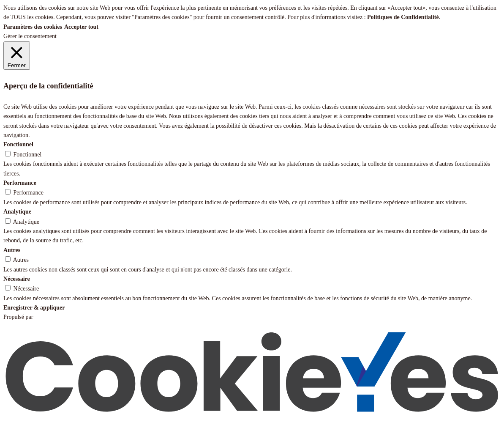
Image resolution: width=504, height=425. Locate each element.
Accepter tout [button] (81, 27)
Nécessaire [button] (17, 279)
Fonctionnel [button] (18, 144)
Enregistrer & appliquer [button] (34, 308)
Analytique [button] (17, 212)
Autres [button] (12, 250)
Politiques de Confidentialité (403, 17)
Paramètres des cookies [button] (33, 27)
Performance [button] (20, 183)
